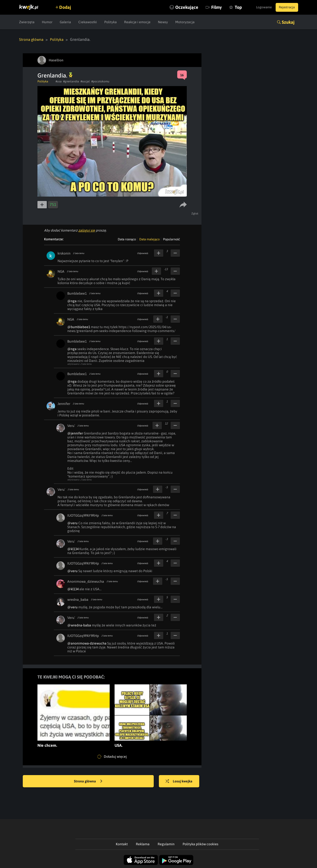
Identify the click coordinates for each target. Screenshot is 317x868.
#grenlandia (71, 81)
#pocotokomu (100, 81)
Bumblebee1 (77, 293)
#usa (59, 81)
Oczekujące (179, 7)
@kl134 (73, 549)
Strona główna (32, 39)
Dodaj (67, 7)
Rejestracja (286, 7)
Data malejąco (149, 239)
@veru (72, 523)
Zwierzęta (27, 22)
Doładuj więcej (112, 757)
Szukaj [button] (288, 22)
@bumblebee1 (79, 327)
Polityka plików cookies (200, 844)
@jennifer (75, 433)
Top (230, 7)
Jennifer (64, 403)
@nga (72, 301)
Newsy (163, 22)
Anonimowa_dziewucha (86, 581)
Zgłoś (195, 213)
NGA (61, 271)
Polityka (111, 22)
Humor (47, 22)
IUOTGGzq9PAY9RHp (83, 515)
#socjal (85, 81)
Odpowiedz (143, 253)
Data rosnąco (127, 239)
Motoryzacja (185, 22)
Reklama (143, 844)
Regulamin (166, 844)
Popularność (171, 239)
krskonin (64, 253)
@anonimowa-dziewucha (87, 643)
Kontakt (122, 844)
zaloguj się (87, 230)
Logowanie (260, 7)
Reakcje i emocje (137, 22)
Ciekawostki (88, 22)
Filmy (209, 7)
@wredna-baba (79, 625)
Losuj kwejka (181, 781)
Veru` (71, 425)
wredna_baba (78, 599)
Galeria (65, 22)
